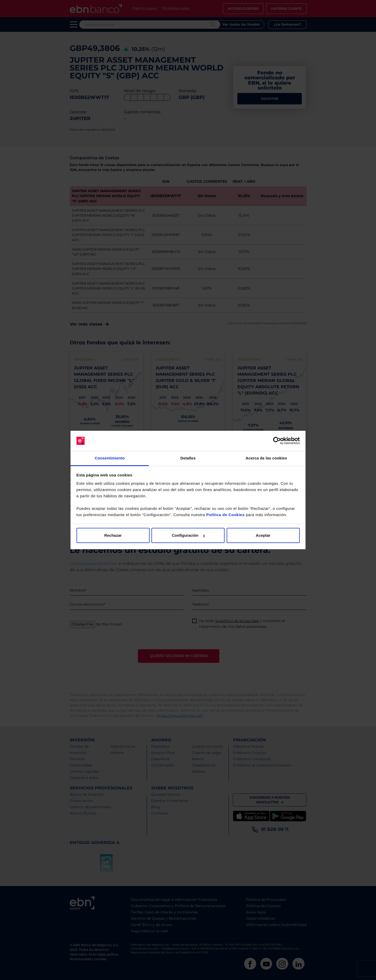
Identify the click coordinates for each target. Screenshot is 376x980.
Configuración (188, 535)
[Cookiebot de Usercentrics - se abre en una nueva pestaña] (277, 441)
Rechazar (113, 535)
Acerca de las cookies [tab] (266, 458)
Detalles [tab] (188, 458)
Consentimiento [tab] (110, 458)
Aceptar (263, 535)
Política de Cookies (225, 515)
